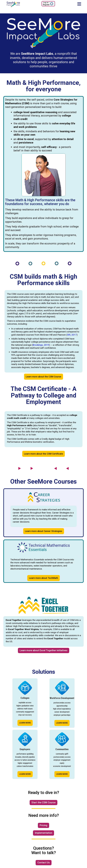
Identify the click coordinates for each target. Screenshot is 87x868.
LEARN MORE (25, 723)
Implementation (43, 833)
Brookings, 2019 (41, 345)
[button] (79, 4)
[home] (13, 4)
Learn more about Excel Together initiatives (44, 650)
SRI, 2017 (72, 335)
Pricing (43, 825)
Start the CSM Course (43, 802)
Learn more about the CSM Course (43, 377)
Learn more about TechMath (43, 578)
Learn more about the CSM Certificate (43, 454)
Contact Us (44, 862)
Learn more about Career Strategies (44, 531)
